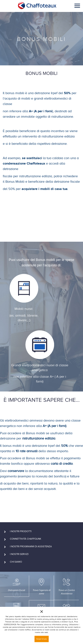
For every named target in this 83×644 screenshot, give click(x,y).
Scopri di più (42, 639)
